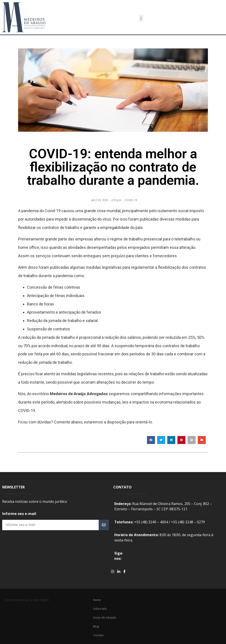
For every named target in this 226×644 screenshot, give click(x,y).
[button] (141, 18)
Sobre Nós (100, 609)
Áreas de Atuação (105, 617)
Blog (96, 626)
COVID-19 (131, 200)
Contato (98, 635)
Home (97, 600)
